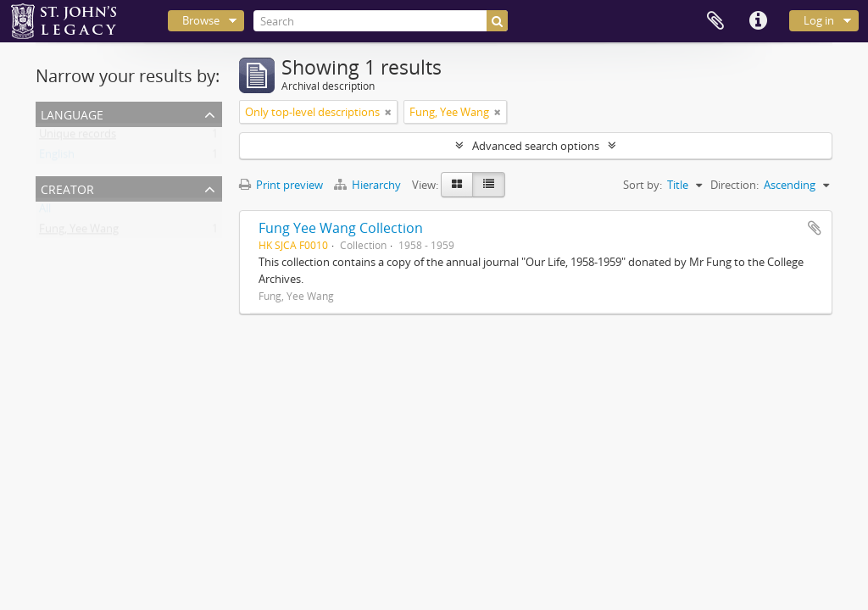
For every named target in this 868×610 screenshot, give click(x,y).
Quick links (758, 21)
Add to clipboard (815, 228)
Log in (819, 20)
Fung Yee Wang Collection (341, 228)
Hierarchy (369, 185)
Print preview (281, 185)
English (57, 158)
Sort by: (643, 185)
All (45, 212)
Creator (67, 188)
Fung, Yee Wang (79, 232)
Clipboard (715, 21)
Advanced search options (536, 146)
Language (72, 113)
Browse (201, 20)
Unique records (78, 137)
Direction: (734, 185)
